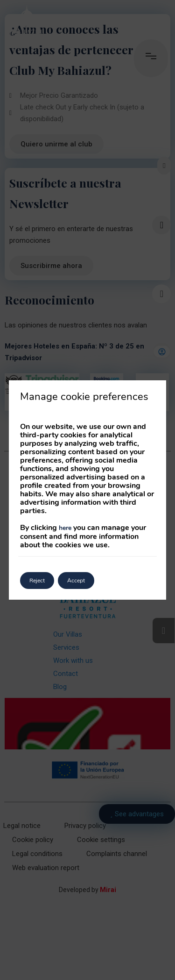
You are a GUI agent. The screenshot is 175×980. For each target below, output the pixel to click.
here (65, 528)
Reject (37, 581)
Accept (76, 581)
